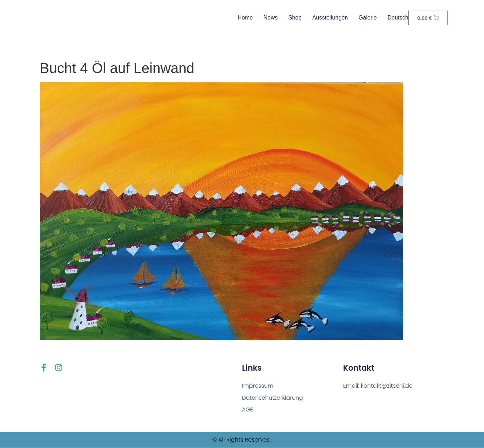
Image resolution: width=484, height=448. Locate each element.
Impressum (258, 386)
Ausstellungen (330, 18)
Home (245, 18)
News (270, 18)
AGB (248, 410)
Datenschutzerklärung (273, 398)
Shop (295, 18)
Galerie (368, 18)
